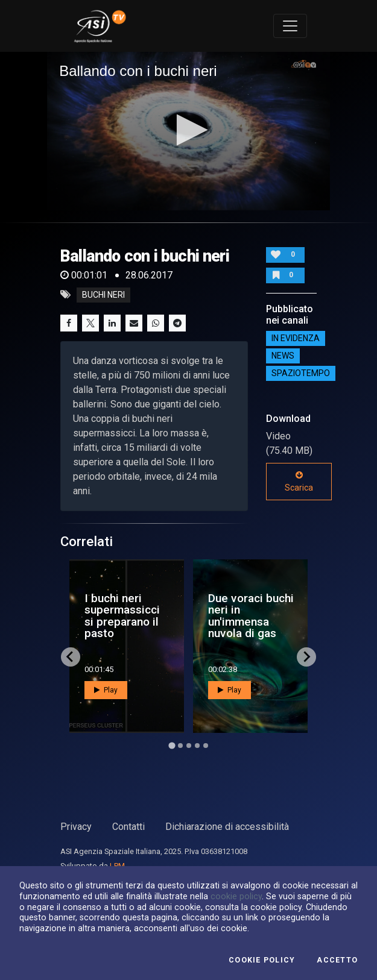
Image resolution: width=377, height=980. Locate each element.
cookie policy (236, 896)
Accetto (337, 960)
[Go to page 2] (180, 746)
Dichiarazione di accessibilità (227, 827)
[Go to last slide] (71, 657)
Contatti (128, 827)
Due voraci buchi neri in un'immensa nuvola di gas (251, 616)
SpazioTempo (301, 374)
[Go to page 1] (172, 745)
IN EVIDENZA (296, 339)
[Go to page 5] (206, 746)
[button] (188, 130)
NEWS (283, 356)
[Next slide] (306, 657)
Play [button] (106, 690)
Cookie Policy (262, 960)
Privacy (76, 827)
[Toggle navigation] (290, 26)
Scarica (299, 482)
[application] (188, 131)
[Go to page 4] (197, 746)
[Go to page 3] (189, 746)
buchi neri (103, 295)
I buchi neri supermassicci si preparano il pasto (122, 616)
